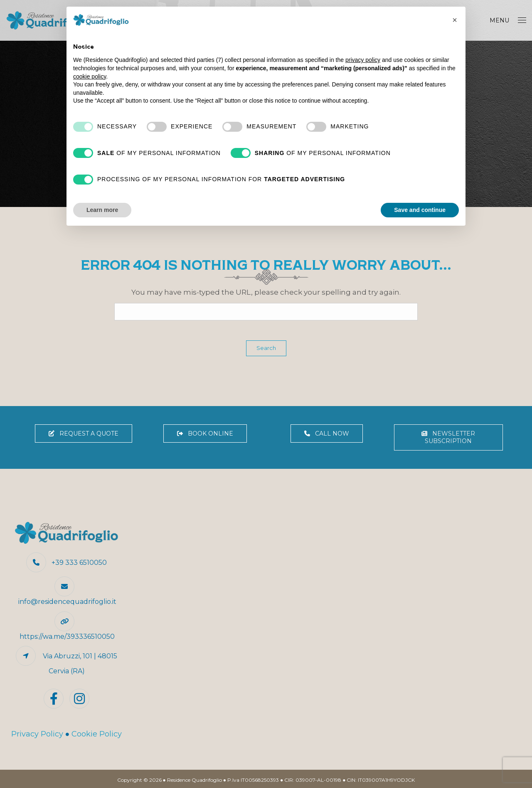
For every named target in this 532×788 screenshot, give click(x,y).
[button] (455, 20)
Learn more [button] (102, 210)
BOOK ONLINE (205, 433)
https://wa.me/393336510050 (67, 637)
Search (266, 348)
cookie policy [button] (90, 76)
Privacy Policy (37, 734)
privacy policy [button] (363, 60)
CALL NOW (327, 433)
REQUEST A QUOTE (84, 433)
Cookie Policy (97, 734)
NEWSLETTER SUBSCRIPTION (448, 437)
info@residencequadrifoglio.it (67, 602)
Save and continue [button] (420, 210)
